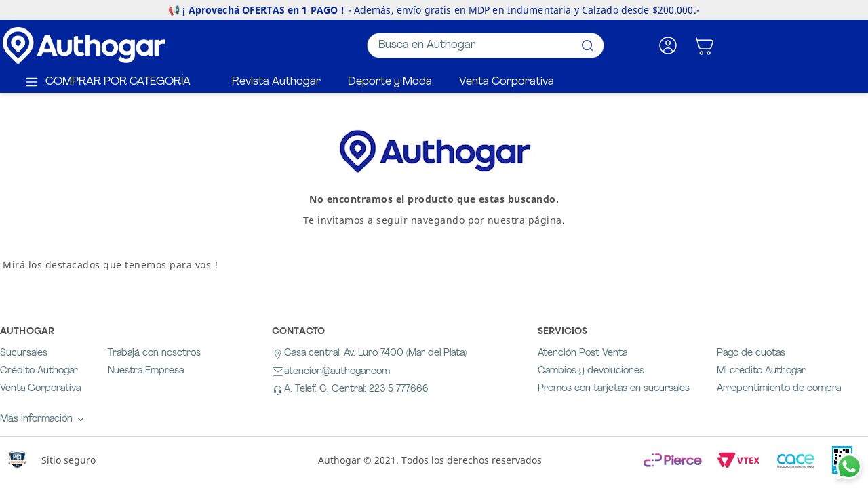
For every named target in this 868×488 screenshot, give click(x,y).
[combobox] (486, 45)
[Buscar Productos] (587, 45)
